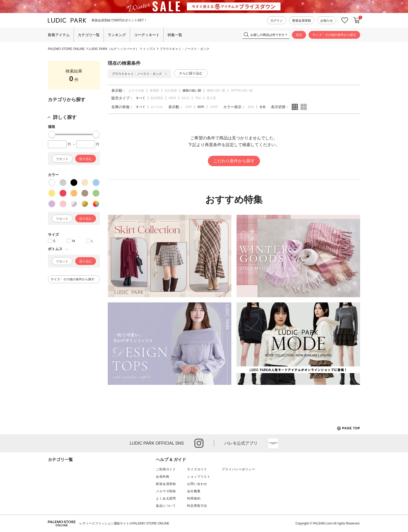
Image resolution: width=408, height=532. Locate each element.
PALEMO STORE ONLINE (66, 49)
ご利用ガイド (166, 469)
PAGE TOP (349, 428)
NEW (172, 98)
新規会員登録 (302, 21)
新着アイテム (59, 35)
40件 (189, 107)
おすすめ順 (136, 90)
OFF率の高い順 (242, 90)
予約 (198, 98)
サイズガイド (197, 469)
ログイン (277, 21)
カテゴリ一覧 (89, 35)
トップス (149, 49)
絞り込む (86, 159)
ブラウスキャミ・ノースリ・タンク (184, 49)
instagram (199, 443)
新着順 (154, 90)
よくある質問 (166, 498)
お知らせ (327, 21)
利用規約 (194, 498)
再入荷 (211, 98)
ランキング (117, 35)
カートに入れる (357, 20)
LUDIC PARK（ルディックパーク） (114, 49)
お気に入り (345, 20)
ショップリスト (199, 477)
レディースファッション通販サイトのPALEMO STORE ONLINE (124, 523)
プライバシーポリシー (238, 469)
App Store (273, 443)
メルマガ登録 (166, 491)
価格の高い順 (216, 90)
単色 (251, 107)
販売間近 (157, 98)
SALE (185, 98)
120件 (214, 107)
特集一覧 (175, 35)
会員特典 (162, 477)
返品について (166, 506)
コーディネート (147, 35)
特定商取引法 (197, 506)
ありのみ (157, 107)
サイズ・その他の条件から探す (334, 35)
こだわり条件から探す (234, 161)
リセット (62, 159)
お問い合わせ (197, 484)
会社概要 (194, 491)
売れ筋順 (171, 90)
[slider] (52, 134)
